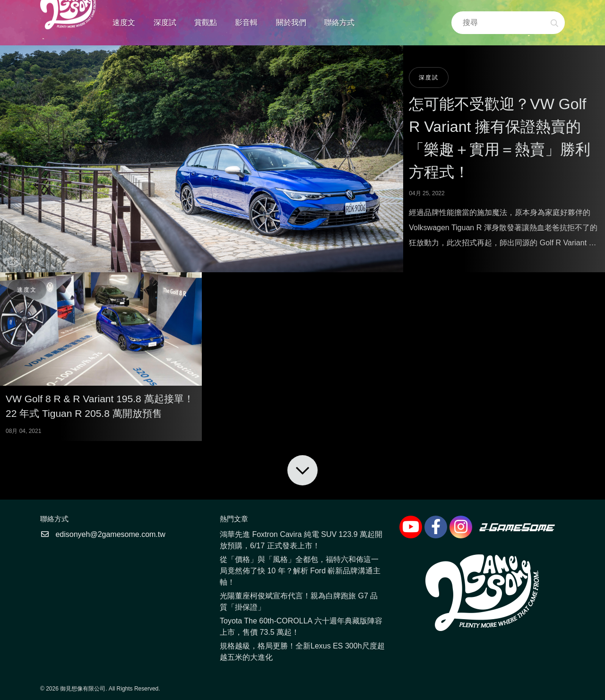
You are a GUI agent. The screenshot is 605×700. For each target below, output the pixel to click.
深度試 (165, 22)
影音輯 (246, 22)
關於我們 (291, 22)
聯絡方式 (339, 22)
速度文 (124, 22)
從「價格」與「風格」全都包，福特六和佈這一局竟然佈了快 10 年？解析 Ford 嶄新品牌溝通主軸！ (300, 571)
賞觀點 (206, 22)
